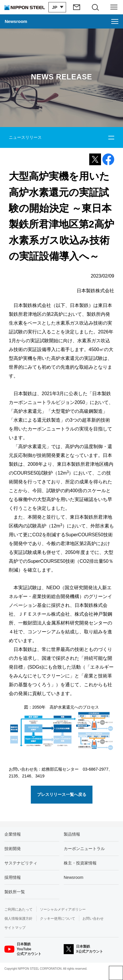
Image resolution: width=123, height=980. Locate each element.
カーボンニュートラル (84, 849)
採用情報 (13, 877)
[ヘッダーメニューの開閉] (114, 7)
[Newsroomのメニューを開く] (61, 21)
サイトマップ (15, 928)
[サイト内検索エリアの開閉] (96, 7)
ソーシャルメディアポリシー (63, 909)
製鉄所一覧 (15, 892)
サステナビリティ (21, 863)
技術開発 (13, 849)
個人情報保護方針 (18, 919)
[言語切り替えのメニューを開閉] (57, 7)
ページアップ (116, 973)
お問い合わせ (93, 919)
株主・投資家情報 (80, 863)
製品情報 (72, 834)
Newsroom (74, 877)
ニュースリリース (25, 137)
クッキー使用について (58, 919)
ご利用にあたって (18, 909)
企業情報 (13, 834)
